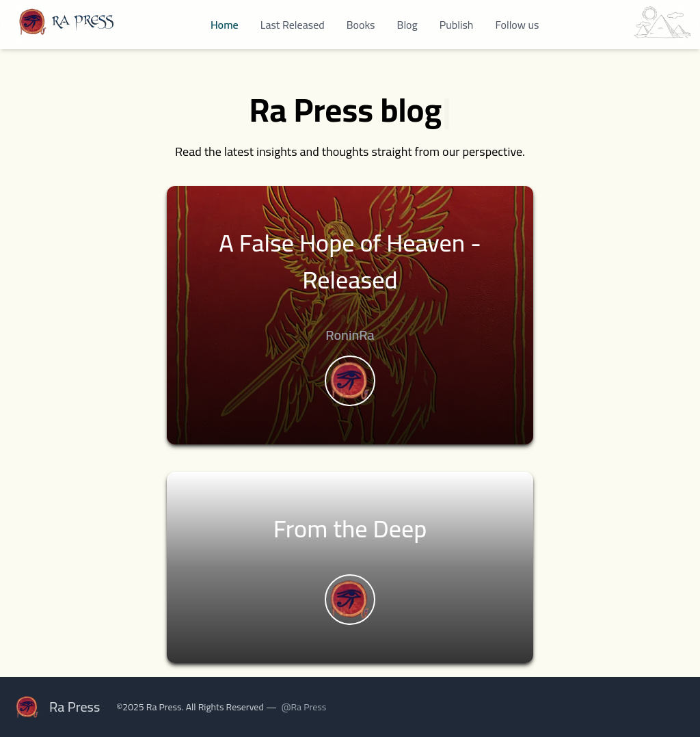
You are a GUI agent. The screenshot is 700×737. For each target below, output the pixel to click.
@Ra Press (304, 707)
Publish (457, 25)
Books (361, 25)
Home (225, 25)
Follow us (517, 25)
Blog (407, 25)
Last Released (293, 25)
